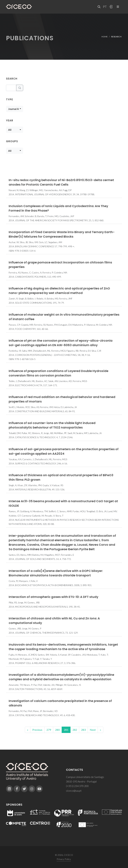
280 (57, 730)
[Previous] (28, 730)
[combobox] (15, 109)
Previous (37, 730)
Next (93, 730)
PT (105, 7)
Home (105, 36)
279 (49, 730)
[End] (100, 730)
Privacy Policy (64, 859)
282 (75, 730)
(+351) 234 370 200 (77, 786)
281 (66, 730)
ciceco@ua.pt (74, 791)
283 (83, 730)
